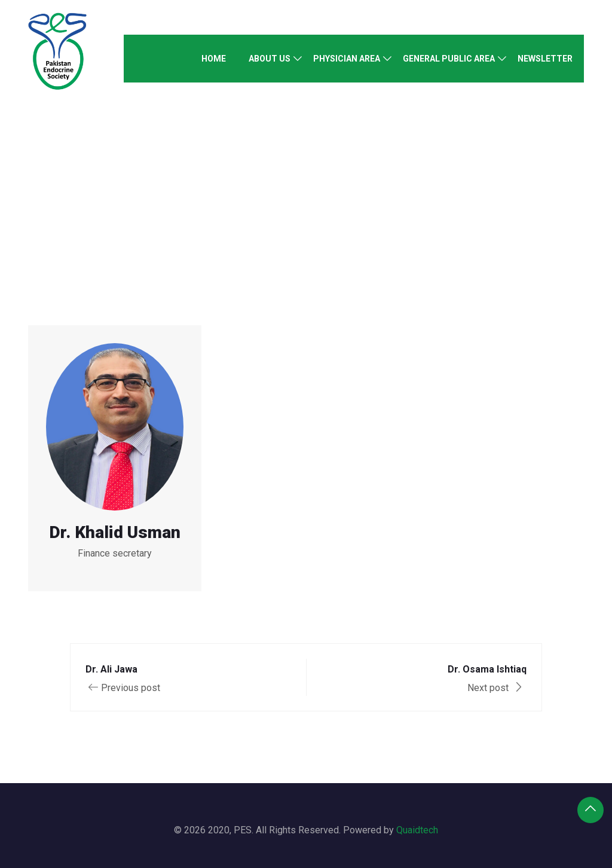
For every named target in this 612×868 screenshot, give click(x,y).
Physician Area (347, 59)
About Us (270, 59)
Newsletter (545, 59)
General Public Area (449, 59)
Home (214, 59)
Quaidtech (417, 830)
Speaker (284, 155)
